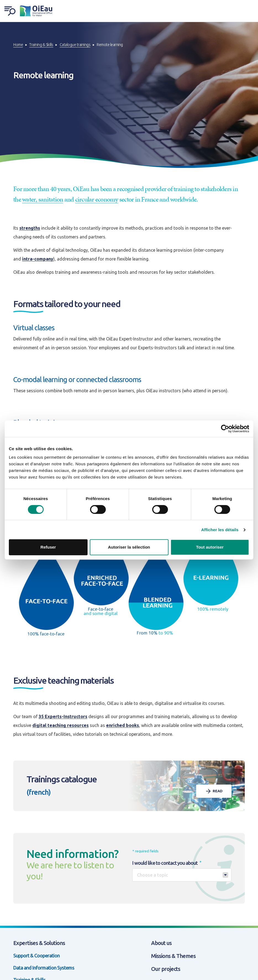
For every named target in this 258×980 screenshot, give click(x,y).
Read (214, 791)
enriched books (123, 725)
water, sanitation (43, 199)
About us (161, 943)
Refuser (48, 547)
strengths (30, 228)
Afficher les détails (220, 530)
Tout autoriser (210, 547)
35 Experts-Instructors (63, 716)
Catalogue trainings (75, 45)
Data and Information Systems (44, 968)
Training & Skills (41, 45)
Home (18, 45)
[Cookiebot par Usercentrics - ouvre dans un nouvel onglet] (225, 429)
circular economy (97, 199)
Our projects (166, 969)
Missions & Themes (173, 956)
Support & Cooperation (36, 955)
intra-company (38, 259)
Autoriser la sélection (129, 547)
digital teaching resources (60, 725)
